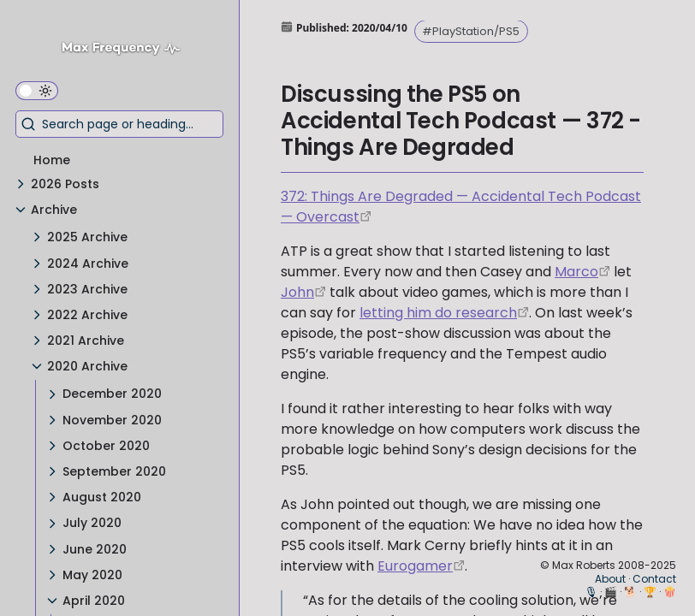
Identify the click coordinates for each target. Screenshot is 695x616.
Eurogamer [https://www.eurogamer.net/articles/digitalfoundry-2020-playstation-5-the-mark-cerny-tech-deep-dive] (415, 566)
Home (52, 160)
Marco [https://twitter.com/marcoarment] (576, 272)
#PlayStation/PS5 (471, 31)
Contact (654, 579)
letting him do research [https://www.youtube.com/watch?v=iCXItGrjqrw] (438, 313)
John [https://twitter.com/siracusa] (297, 292)
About (610, 579)
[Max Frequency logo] (127, 50)
